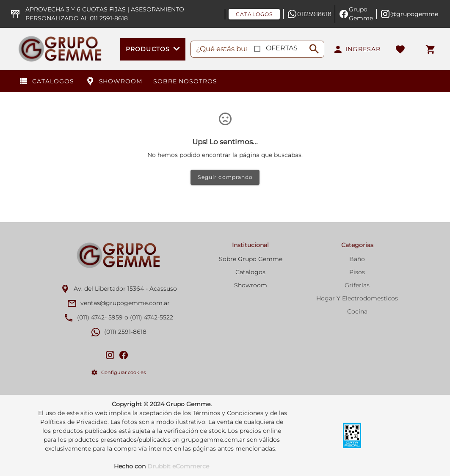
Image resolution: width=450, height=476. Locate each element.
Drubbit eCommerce (178, 466)
